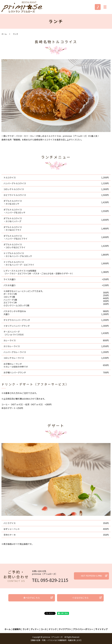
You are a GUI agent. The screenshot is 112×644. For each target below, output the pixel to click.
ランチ (26, 629)
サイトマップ (101, 629)
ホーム (4, 34)
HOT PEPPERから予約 (91, 576)
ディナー (35, 629)
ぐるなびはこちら (80, 598)
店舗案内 (17, 629)
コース (44, 629)
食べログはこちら (32, 598)
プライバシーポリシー (83, 629)
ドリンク (53, 629)
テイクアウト (65, 629)
